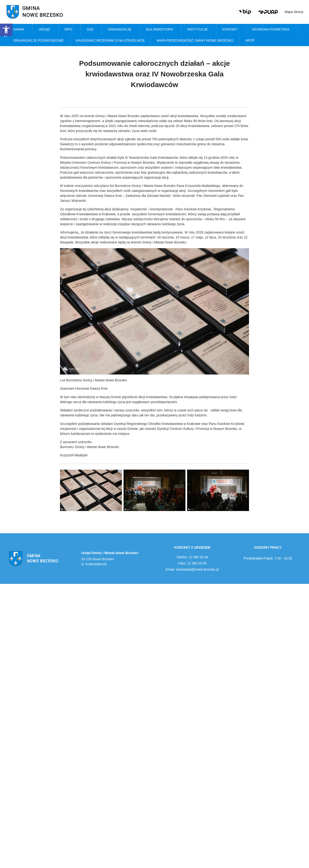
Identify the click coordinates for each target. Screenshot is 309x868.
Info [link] (70, 30)
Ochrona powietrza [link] (272, 30)
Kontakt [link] (231, 30)
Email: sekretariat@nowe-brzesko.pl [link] (192, 569)
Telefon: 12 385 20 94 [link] (192, 557)
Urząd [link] (45, 30)
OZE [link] (91, 30)
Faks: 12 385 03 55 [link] (192, 563)
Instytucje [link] (199, 30)
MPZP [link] (251, 41)
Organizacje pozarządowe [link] (38, 40)
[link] (6, 30)
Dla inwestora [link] (161, 30)
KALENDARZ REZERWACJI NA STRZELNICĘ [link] (110, 40)
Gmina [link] (20, 30)
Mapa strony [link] (294, 12)
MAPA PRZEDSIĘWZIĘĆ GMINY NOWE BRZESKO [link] (195, 40)
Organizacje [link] (121, 30)
